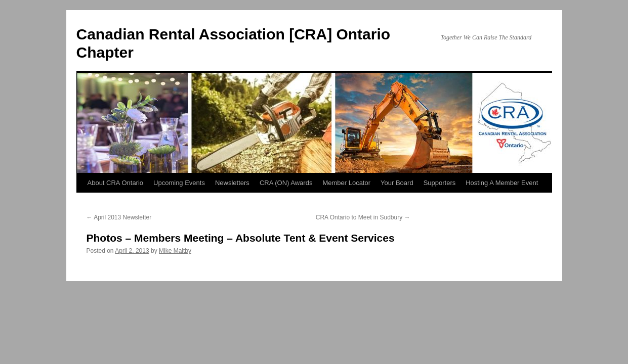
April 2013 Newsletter (119, 217)
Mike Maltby (175, 251)
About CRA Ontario (116, 183)
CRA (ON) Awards (286, 183)
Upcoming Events (179, 183)
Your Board (397, 183)
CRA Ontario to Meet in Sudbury (363, 217)
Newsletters (232, 183)
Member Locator (346, 183)
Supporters (440, 183)
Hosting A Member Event (502, 183)
